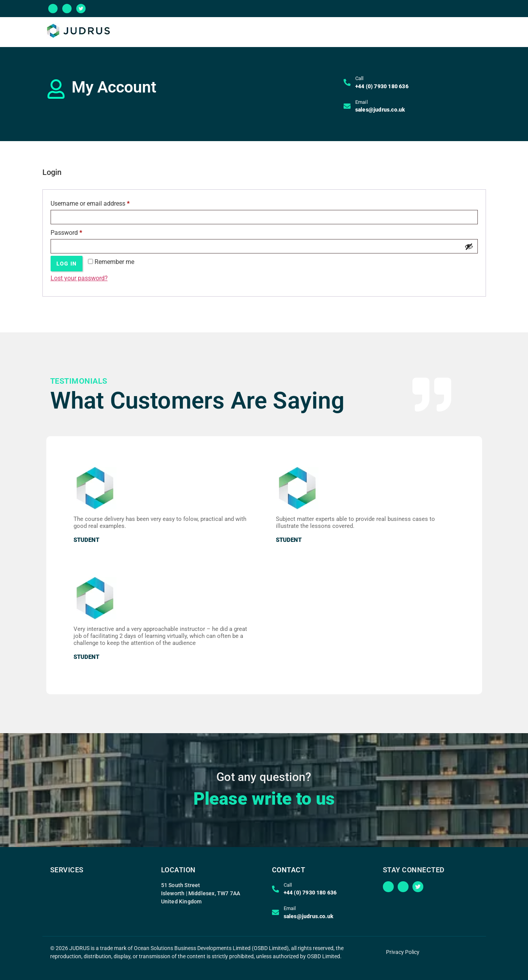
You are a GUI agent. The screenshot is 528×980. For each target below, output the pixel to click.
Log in (67, 264)
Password (78, 231)
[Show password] (469, 246)
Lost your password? (79, 278)
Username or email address (102, 202)
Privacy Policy (403, 952)
